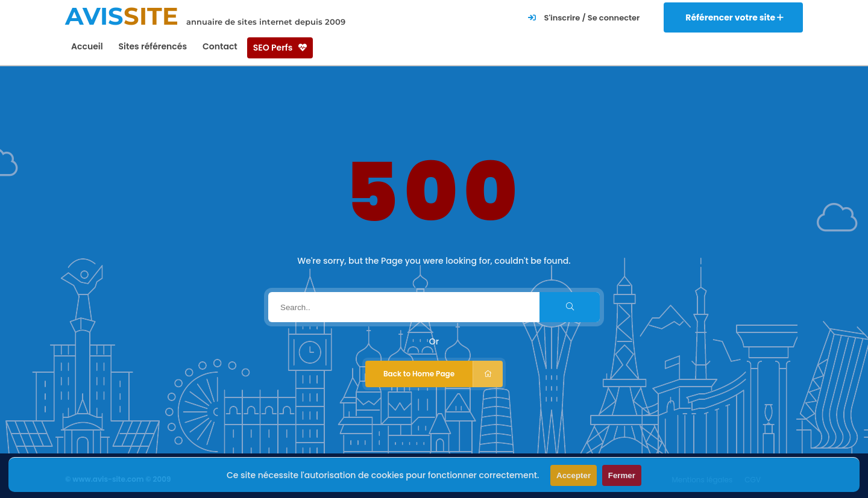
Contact (220, 46)
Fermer (622, 475)
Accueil (87, 46)
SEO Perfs (280, 48)
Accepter (574, 475)
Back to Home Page (443, 374)
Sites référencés (153, 46)
